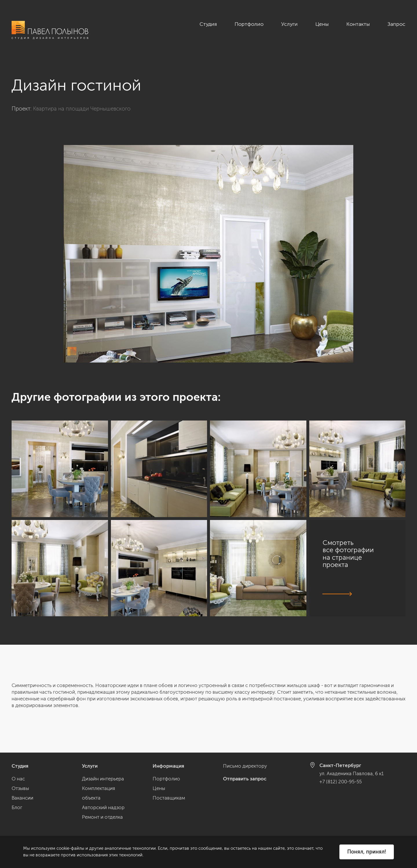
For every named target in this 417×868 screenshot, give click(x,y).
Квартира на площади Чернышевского (82, 109)
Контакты (358, 24)
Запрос (396, 24)
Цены (322, 24)
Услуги (289, 24)
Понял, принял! (367, 852)
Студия (208, 24)
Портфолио (249, 24)
